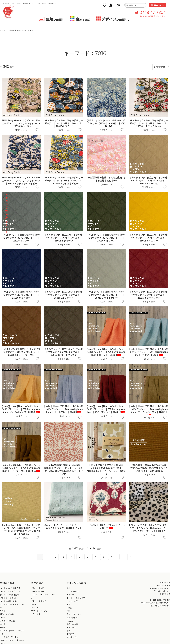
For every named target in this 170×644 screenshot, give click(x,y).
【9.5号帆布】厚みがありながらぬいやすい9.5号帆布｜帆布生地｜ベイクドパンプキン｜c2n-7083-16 (149, 470)
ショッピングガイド (162, 588)
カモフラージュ (73, 594)
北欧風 (69, 610)
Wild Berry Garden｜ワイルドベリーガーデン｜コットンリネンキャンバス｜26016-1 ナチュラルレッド (149, 126)
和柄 (68, 633)
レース (3, 630)
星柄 (68, 607)
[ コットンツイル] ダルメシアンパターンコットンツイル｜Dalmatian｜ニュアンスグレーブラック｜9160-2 (149, 531)
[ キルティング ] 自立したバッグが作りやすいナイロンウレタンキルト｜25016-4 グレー (21, 240)
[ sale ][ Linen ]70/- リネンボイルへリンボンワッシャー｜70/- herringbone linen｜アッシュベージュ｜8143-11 (149, 413)
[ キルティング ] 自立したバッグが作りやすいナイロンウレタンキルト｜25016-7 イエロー (149, 240)
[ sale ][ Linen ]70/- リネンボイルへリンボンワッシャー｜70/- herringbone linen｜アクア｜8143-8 (149, 355)
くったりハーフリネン (9, 639)
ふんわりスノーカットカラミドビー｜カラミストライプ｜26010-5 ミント (64, 529)
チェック (70, 597)
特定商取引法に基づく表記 (160, 590)
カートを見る (165, 585)
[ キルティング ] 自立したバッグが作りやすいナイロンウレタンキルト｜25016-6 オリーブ (106, 240)
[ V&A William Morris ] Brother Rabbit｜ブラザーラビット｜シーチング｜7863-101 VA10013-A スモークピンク (64, 472)
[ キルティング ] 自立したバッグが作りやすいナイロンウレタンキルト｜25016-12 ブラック (64, 297)
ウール (3, 620)
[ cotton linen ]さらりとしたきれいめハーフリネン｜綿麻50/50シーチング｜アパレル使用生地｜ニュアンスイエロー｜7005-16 (21, 532)
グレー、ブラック (39, 603)
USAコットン (72, 620)
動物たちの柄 (72, 627)
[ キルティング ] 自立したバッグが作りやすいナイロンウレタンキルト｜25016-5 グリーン (64, 240)
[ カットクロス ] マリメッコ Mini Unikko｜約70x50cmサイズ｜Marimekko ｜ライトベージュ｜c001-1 (106, 472)
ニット (3, 626)
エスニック (71, 630)
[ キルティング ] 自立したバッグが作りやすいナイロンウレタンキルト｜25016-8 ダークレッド (149, 297)
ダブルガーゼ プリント (9, 600)
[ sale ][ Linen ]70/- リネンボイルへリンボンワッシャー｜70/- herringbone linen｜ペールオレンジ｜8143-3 (21, 412)
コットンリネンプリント (10, 594)
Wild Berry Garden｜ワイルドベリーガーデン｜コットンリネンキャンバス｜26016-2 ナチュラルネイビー (21, 183)
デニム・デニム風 (7, 623)
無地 (68, 590)
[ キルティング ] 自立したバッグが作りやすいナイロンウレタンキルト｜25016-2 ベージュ (149, 183)
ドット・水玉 (72, 604)
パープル (35, 610)
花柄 (68, 613)
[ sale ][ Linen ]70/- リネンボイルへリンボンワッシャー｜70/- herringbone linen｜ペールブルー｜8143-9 (64, 412)
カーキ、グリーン (38, 594)
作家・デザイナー (74, 617)
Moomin (70, 623)
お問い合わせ (165, 596)
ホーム (3, 30)
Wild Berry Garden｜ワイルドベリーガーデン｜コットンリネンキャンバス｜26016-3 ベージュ (21, 126)
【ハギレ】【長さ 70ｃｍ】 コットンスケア (106, 529)
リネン (3, 613)
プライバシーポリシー (161, 593)
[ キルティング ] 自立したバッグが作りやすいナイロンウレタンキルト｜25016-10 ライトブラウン (21, 355)
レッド (34, 607)
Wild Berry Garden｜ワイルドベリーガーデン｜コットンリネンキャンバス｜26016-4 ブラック (64, 126)
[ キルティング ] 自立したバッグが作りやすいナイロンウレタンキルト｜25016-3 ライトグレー (106, 297)
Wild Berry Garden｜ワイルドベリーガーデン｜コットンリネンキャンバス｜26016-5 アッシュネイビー (64, 183)
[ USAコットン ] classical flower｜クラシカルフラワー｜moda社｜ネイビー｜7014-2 (106, 126)
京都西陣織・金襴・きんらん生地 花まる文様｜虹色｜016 (106, 182)
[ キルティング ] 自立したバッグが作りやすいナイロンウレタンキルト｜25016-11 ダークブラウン (64, 355)
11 (122, 559)
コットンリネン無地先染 (10, 590)
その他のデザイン (74, 640)
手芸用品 (70, 636)
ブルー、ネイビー (39, 590)
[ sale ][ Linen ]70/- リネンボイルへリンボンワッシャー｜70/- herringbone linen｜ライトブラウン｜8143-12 (21, 470)
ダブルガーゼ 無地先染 (9, 597)
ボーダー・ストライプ (76, 600)
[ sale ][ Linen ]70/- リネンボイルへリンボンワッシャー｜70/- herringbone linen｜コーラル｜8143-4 (106, 355)
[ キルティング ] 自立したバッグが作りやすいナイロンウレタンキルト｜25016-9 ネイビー (21, 297)
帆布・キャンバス (7, 616)
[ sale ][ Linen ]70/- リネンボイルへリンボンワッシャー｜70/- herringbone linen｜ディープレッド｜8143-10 (106, 412)
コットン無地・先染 (8, 604)
